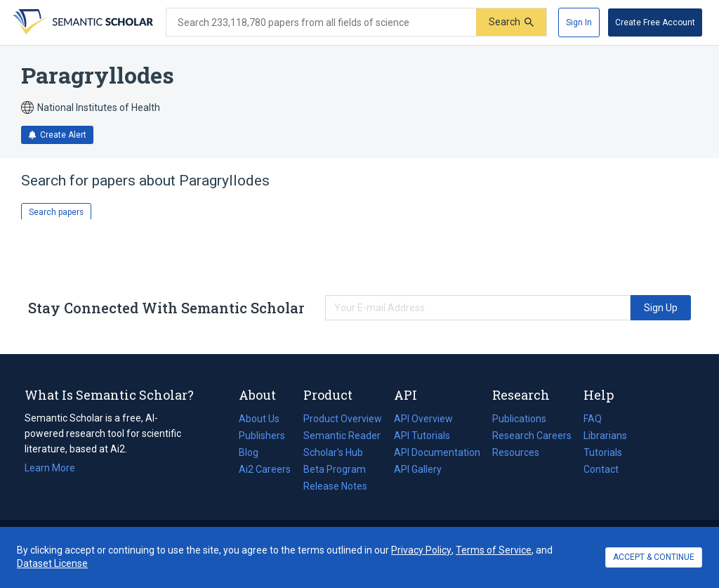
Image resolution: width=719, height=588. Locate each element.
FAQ (593, 419)
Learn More (50, 468)
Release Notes (335, 486)
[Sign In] (579, 22)
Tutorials (603, 452)
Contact (601, 469)
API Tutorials (422, 436)
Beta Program (335, 469)
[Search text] (321, 22)
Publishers (262, 436)
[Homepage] (81, 22)
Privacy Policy (421, 550)
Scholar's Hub (333, 452)
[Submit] (511, 22)
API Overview (423, 419)
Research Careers (532, 436)
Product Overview (343, 419)
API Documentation (437, 452)
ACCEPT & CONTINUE (654, 557)
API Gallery (418, 469)
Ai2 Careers (265, 469)
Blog (254, 452)
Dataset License (52, 563)
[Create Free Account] (655, 22)
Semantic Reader (342, 436)
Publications (519, 419)
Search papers (56, 212)
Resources (516, 452)
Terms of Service (494, 550)
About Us (259, 419)
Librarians (605, 436)
